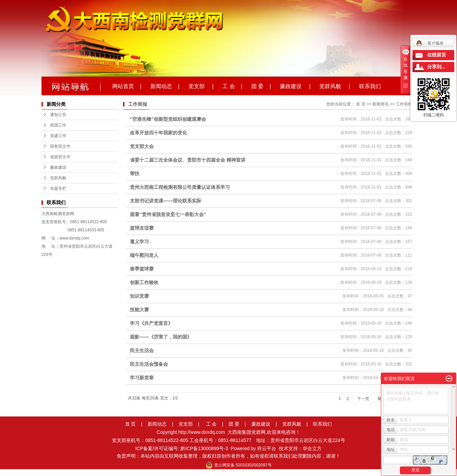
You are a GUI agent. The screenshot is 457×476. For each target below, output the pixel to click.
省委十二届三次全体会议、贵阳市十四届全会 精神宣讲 (188, 160)
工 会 (211, 424)
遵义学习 (139, 242)
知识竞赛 (139, 296)
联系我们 (370, 86)
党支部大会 (142, 146)
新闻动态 (157, 424)
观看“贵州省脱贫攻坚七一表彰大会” (168, 214)
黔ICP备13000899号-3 (204, 448)
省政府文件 (60, 157)
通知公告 (58, 115)
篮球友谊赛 (142, 228)
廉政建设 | (295, 86)
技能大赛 (139, 310)
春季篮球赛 (142, 269)
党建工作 (58, 136)
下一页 (363, 399)
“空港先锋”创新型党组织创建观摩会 (168, 119)
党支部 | (201, 86)
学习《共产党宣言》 (151, 323)
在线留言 (437, 55)
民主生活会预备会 (149, 364)
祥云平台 (267, 448)
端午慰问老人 (144, 255)
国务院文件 (60, 146)
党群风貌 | (335, 86)
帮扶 (135, 174)
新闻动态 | (165, 86)
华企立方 (312, 448)
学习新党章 (142, 378)
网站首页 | (127, 86)
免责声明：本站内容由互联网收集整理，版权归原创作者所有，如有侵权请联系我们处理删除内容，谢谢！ (228, 456)
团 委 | (261, 86)
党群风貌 (58, 178)
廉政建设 (58, 167)
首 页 (361, 104)
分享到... (436, 67)
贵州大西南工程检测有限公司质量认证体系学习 (180, 187)
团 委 (234, 424)
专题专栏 (58, 188)
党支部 (186, 424)
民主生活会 (142, 350)
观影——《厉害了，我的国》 (161, 337)
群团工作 (58, 125)
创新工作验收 (144, 282)
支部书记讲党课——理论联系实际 (166, 201)
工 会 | (232, 86)
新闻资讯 (380, 104)
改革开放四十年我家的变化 (158, 133)
